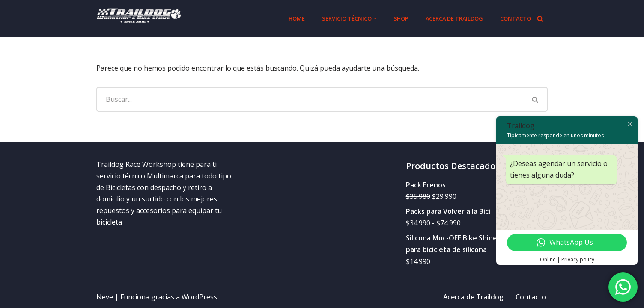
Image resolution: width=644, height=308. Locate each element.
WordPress (199, 297)
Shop (401, 18)
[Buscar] (540, 19)
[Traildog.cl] (139, 18)
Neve (105, 297)
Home (297, 18)
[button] (375, 18)
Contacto (516, 18)
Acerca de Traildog (454, 18)
